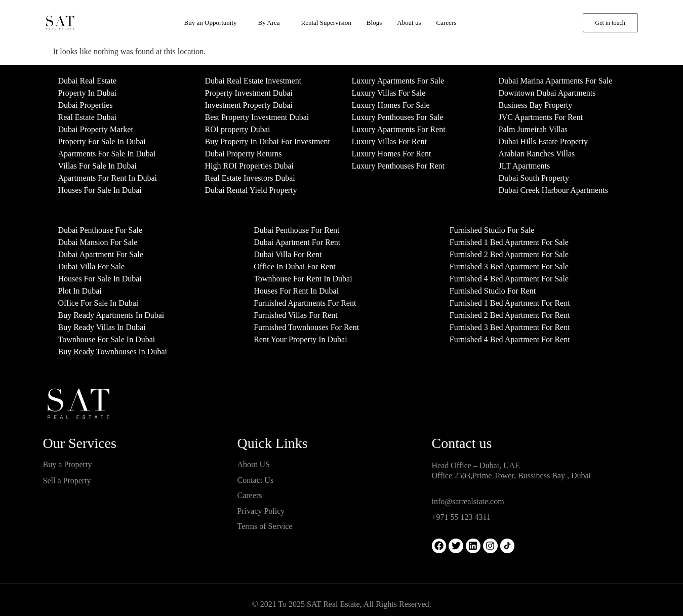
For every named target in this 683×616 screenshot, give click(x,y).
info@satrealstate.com (468, 501)
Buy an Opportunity (211, 23)
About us (409, 23)
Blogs (374, 23)
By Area (269, 23)
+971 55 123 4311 (461, 517)
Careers (447, 23)
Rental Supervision (326, 23)
